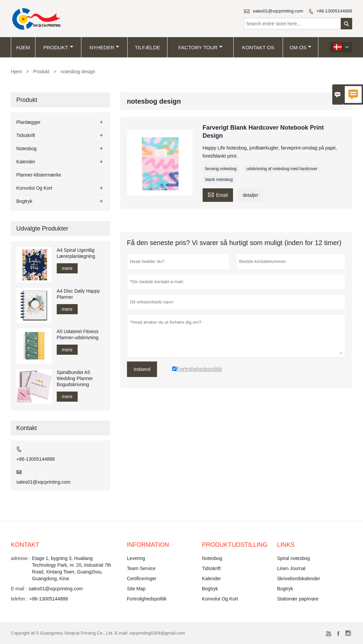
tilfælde (147, 47)
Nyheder (104, 47)
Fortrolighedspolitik (147, 599)
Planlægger (28, 122)
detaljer (251, 195)
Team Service (141, 568)
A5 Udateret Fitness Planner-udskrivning (78, 334)
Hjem (23, 47)
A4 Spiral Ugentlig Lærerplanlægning (76, 253)
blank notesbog (219, 180)
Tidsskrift (25, 135)
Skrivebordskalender (299, 579)
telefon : (19, 599)
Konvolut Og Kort (34, 188)
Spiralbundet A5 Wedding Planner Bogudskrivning (75, 378)
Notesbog (26, 149)
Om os (300, 47)
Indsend (142, 369)
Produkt (58, 47)
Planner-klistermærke (39, 175)
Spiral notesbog (293, 558)
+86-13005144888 (334, 11)
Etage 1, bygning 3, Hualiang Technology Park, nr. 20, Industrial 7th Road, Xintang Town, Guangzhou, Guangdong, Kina (72, 568)
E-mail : (19, 589)
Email (218, 194)
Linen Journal (291, 568)
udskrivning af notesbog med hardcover (282, 169)
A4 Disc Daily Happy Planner (78, 294)
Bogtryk (24, 201)
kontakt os (258, 47)
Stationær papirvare (298, 599)
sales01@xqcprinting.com (278, 11)
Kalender (26, 162)
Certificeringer (142, 579)
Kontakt (25, 545)
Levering (136, 558)
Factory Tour (200, 47)
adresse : (21, 558)
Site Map (136, 589)
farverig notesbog (221, 169)
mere (67, 268)
